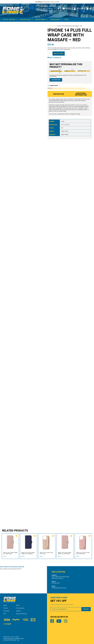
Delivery (19, 611)
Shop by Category (9, 19)
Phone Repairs (55, 19)
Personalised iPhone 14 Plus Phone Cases (74, 88)
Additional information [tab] (81, 94)
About (67, 19)
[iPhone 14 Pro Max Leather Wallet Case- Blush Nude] (65, 542)
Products (54, 26)
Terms (13, 637)
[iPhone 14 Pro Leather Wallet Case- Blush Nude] (10, 542)
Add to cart (59, 53)
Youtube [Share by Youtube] (59, 621)
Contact (6, 608)
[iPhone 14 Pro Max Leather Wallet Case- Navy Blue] (29, 542)
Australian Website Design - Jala (11, 640)
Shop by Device (25, 19)
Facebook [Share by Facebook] (52, 621)
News (18, 605)
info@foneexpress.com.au (59, 588)
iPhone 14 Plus (65, 131)
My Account (79, 9)
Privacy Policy (7, 637)
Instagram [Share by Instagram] (66, 621)
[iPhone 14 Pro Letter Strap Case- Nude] (47, 542)
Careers (17, 637)
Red (62, 128)
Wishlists (67, 9)
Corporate (6, 611)
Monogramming (58, 88)
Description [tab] (59, 94)
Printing (88, 89)
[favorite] (16, 536)
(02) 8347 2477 (56, 583)
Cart (89, 9)
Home (49, 26)
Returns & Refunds (22, 613)
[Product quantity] (49, 53)
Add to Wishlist (55, 57)
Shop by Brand (40, 19)
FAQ (5, 613)
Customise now (56, 80)
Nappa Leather (65, 134)
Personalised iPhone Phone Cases (57, 89)
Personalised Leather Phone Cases (76, 89)
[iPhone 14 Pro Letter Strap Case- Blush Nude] (83, 542)
